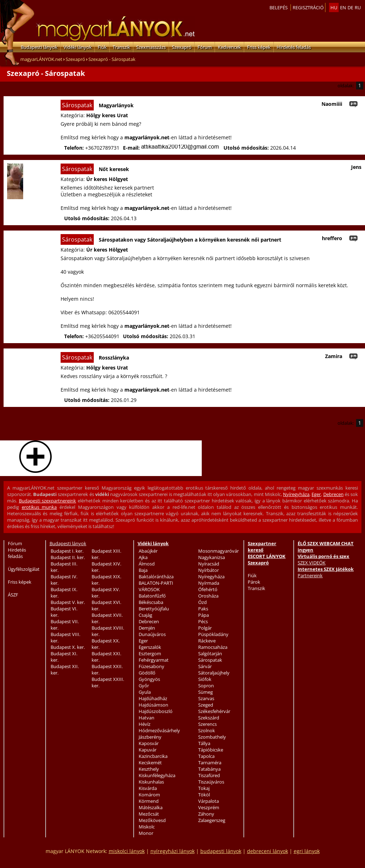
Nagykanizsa (212, 557)
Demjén (147, 628)
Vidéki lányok (78, 47)
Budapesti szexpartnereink (48, 501)
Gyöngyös (149, 679)
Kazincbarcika (153, 756)
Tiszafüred (209, 775)
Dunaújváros (152, 634)
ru (358, 7)
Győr (144, 686)
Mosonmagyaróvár (219, 551)
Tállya (204, 743)
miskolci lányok (127, 851)
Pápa (204, 615)
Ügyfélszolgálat (24, 569)
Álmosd (147, 564)
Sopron (206, 686)
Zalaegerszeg (212, 820)
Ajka (143, 557)
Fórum (205, 47)
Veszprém (209, 807)
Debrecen (333, 494)
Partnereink (310, 575)
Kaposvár (149, 743)
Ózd (202, 602)
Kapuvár (148, 750)
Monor (146, 833)
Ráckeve (207, 641)
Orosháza (208, 596)
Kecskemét (150, 763)
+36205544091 (102, 336)
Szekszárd (209, 718)
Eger (316, 494)
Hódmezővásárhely (159, 730)
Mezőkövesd (152, 820)
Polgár (205, 628)
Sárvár (205, 666)
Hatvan (146, 718)
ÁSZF (13, 595)
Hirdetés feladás (294, 47)
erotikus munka (39, 507)
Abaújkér (148, 551)
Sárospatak (210, 660)
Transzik (121, 47)
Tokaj (204, 788)
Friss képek (259, 47)
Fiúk (102, 47)
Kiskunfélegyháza (157, 775)
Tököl (204, 795)
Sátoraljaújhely (214, 673)
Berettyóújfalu (154, 609)
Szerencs (207, 724)
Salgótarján (210, 653)
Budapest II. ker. (68, 557)
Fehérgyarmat (154, 660)
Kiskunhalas (151, 782)
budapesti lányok (221, 851)
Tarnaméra (210, 763)
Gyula (145, 692)
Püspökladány (213, 634)
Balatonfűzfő (152, 596)
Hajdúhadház (153, 698)
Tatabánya (209, 769)
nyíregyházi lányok (173, 851)
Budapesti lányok (39, 47)
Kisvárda (148, 788)
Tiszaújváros (211, 782)
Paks (203, 609)
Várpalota (209, 801)
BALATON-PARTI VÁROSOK (156, 586)
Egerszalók (150, 647)
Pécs (203, 621)
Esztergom (150, 653)
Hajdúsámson (153, 705)
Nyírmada (209, 583)
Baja (143, 570)
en (343, 7)
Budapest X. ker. (68, 647)
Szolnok (207, 730)
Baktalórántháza (156, 577)
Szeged (206, 705)
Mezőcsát (149, 814)
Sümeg (205, 692)
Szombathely (212, 737)
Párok (254, 582)
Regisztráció (308, 7)
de (350, 7)
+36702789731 (102, 148)
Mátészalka (151, 807)
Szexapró (182, 47)
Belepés (279, 7)
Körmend (149, 801)
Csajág (145, 615)
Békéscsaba (151, 602)
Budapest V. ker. (68, 602)
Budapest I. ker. (67, 551)
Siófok (205, 679)
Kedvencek (229, 47)
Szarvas (206, 698)
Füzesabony (151, 666)
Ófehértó (208, 589)
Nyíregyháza (296, 494)
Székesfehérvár (214, 711)
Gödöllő (147, 673)
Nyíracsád (209, 564)
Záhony (206, 814)
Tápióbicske (211, 750)
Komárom (149, 795)
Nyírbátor (209, 570)
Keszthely (149, 769)
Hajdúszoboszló (156, 711)
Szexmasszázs (151, 47)
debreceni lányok (268, 851)
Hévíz (145, 724)
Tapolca (206, 756)
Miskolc (147, 827)
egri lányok (307, 851)
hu (334, 7)
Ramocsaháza (213, 647)
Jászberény (150, 737)
